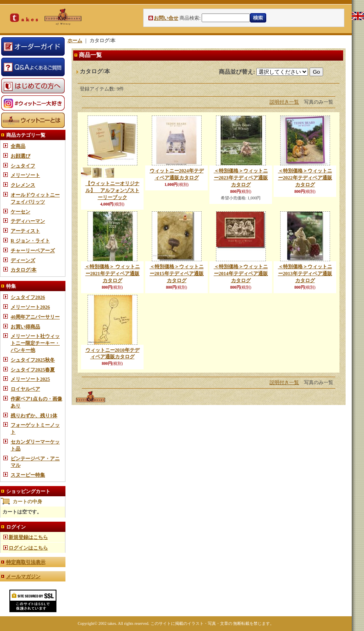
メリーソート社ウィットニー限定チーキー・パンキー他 (35, 343)
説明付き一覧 (284, 102)
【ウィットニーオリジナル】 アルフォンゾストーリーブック (112, 190)
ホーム (75, 41)
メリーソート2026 (30, 307)
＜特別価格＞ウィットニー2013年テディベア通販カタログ (305, 274)
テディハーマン (28, 221)
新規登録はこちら (28, 537)
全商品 (18, 146)
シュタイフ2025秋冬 (33, 360)
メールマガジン (23, 577)
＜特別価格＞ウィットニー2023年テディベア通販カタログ (241, 178)
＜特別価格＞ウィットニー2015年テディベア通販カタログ (177, 274)
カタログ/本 (24, 270)
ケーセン (20, 212)
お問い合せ (166, 18)
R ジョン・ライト (30, 241)
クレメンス (23, 185)
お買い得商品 (25, 327)
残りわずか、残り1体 (34, 416)
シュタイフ (23, 166)
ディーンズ (23, 260)
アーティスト (25, 231)
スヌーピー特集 (28, 475)
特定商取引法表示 (26, 562)
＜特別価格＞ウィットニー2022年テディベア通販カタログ (305, 178)
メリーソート (25, 175)
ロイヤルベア (25, 389)
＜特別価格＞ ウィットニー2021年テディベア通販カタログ (112, 274)
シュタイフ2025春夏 (33, 370)
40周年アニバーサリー (35, 317)
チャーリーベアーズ (33, 251)
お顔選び (20, 156)
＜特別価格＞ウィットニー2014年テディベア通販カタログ (241, 274)
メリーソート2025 (30, 379)
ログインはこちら (28, 548)
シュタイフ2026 (28, 297)
